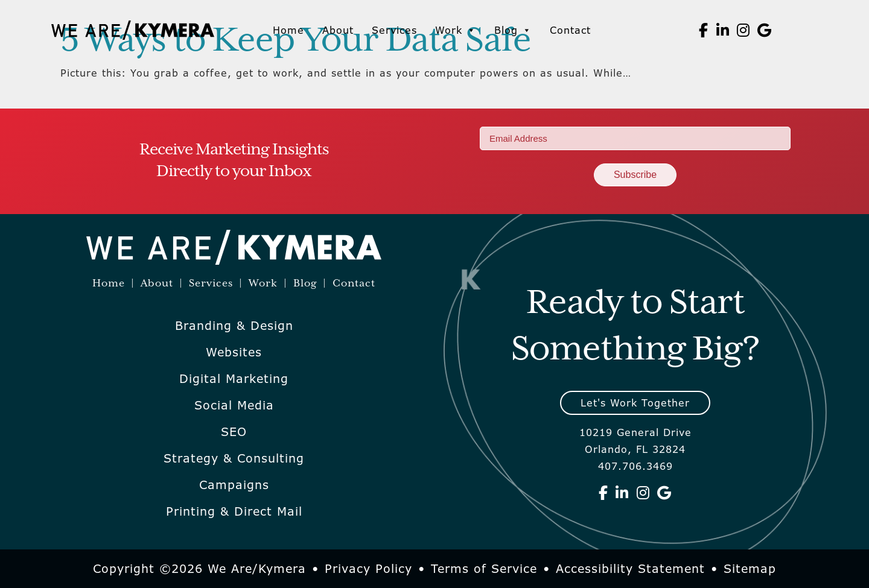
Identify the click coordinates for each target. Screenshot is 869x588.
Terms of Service (484, 569)
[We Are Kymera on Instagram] (743, 30)
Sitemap (750, 569)
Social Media (234, 405)
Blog (513, 30)
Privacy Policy (368, 569)
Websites (234, 352)
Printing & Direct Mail (234, 511)
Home (288, 30)
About (338, 30)
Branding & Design (234, 326)
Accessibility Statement (630, 569)
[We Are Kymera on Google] (765, 30)
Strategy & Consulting (234, 458)
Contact (570, 30)
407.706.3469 (635, 466)
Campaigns (234, 485)
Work (456, 30)
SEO (234, 432)
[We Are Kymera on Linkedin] (723, 30)
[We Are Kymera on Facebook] (704, 30)
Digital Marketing (234, 379)
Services (394, 30)
